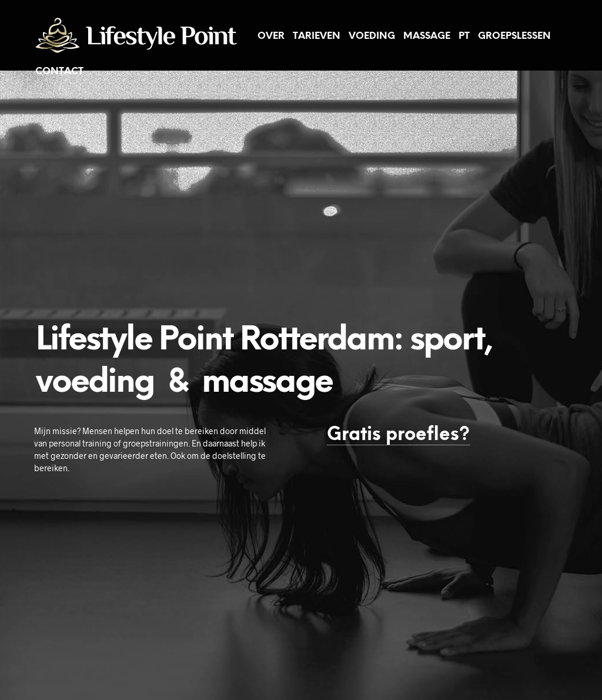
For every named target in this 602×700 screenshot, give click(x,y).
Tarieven (317, 36)
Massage (427, 36)
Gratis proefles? (398, 435)
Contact (59, 71)
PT (464, 36)
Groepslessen (514, 36)
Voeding (372, 36)
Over (271, 36)
